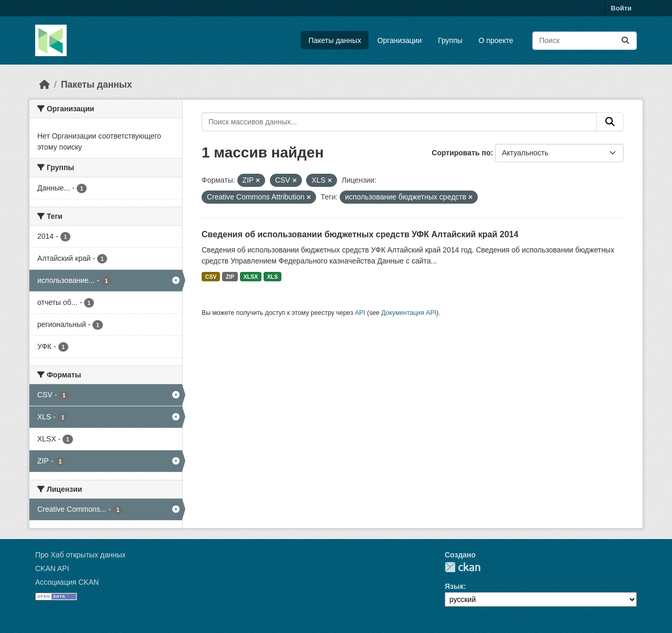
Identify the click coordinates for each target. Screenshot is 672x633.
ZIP (230, 277)
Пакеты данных (335, 40)
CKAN (463, 567)
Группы (450, 40)
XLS (272, 277)
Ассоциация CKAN (67, 582)
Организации (400, 40)
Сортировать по (461, 153)
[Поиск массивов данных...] (585, 41)
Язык (454, 586)
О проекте (496, 40)
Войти (621, 8)
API (360, 313)
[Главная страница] (45, 85)
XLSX (251, 277)
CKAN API (52, 568)
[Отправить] (625, 41)
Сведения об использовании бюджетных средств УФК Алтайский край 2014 (360, 234)
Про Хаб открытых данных (80, 555)
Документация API (409, 313)
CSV (211, 277)
